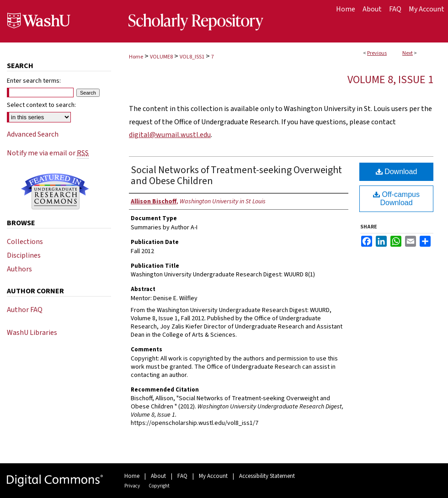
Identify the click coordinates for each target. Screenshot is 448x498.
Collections (25, 242)
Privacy (132, 486)
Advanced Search (33, 134)
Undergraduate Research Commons (55, 191)
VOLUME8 (161, 57)
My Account (213, 476)
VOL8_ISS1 (192, 57)
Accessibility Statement (267, 476)
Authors (19, 269)
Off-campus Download (396, 199)
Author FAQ (25, 310)
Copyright (159, 486)
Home (136, 57)
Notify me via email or (48, 153)
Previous (377, 53)
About (158, 476)
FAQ (182, 476)
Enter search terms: (34, 81)
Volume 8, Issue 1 (390, 80)
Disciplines (24, 255)
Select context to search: (41, 105)
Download (397, 172)
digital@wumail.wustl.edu (170, 135)
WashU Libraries (32, 333)
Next (408, 53)
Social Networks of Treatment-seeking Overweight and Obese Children (236, 175)
